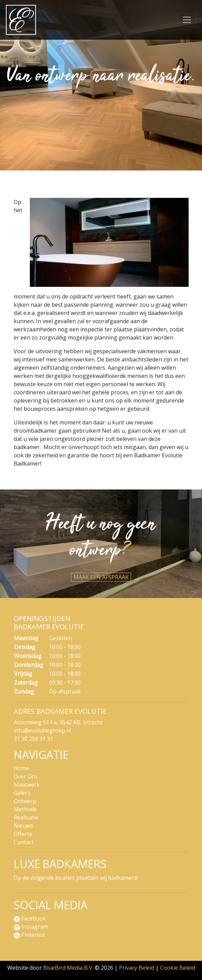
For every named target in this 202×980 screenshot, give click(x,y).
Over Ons (26, 776)
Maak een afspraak (101, 577)
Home (21, 768)
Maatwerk (27, 785)
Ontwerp (25, 801)
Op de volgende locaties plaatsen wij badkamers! (76, 878)
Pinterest (29, 935)
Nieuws (23, 826)
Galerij (22, 793)
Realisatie (26, 817)
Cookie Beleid (178, 968)
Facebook (30, 918)
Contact (24, 842)
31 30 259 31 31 (33, 739)
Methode (25, 809)
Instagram (31, 927)
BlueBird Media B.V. (68, 968)
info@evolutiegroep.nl (42, 730)
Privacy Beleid (137, 968)
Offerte (23, 834)
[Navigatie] (187, 20)
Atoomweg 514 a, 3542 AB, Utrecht (58, 722)
